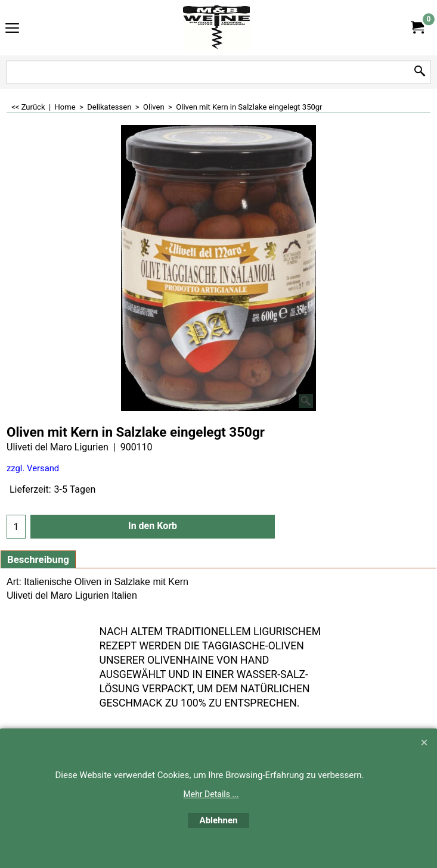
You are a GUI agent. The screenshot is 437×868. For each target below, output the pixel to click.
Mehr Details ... (211, 794)
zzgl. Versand (33, 468)
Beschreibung (38, 559)
